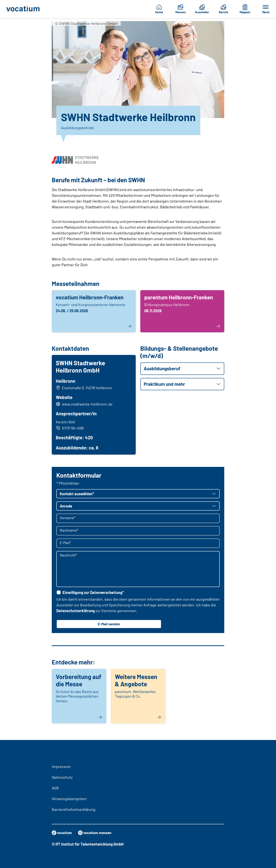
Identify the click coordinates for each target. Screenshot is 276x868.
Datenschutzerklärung (76, 612)
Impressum (61, 766)
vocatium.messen (97, 833)
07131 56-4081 (70, 429)
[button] (182, 369)
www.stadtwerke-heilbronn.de (88, 405)
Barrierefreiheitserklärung (74, 809)
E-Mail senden (109, 625)
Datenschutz (62, 777)
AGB (55, 788)
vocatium (62, 833)
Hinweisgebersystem (69, 799)
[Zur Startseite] (24, 9)
